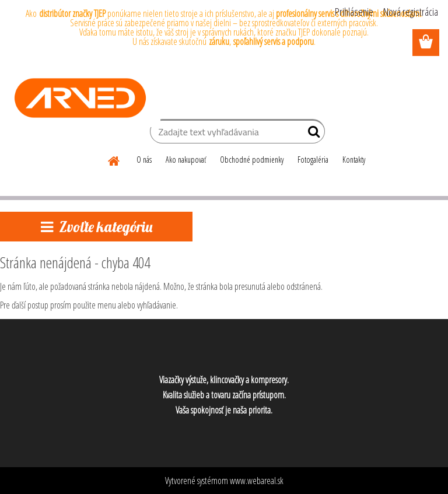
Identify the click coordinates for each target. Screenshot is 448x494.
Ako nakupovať (186, 160)
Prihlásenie (354, 12)
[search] (311, 134)
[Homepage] (114, 159)
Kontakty (354, 160)
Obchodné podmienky (252, 160)
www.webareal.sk (257, 481)
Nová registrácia (411, 12)
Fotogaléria (313, 160)
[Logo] (80, 98)
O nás (144, 160)
